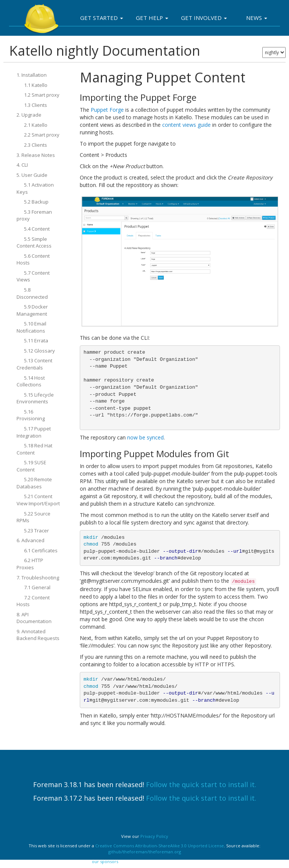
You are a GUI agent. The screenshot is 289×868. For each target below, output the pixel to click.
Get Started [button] (102, 18)
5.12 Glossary (40, 351)
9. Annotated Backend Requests (38, 635)
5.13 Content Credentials (34, 364)
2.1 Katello (36, 125)
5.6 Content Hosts (33, 259)
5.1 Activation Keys (35, 188)
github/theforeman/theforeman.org (145, 852)
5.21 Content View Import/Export (38, 500)
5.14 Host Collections (31, 381)
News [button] (257, 18)
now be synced (145, 437)
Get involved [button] (204, 18)
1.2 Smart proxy (42, 95)
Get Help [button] (152, 18)
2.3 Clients (36, 145)
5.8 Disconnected (32, 293)
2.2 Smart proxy (42, 135)
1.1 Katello (36, 85)
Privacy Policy (154, 836)
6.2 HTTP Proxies (30, 564)
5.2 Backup (36, 202)
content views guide (186, 125)
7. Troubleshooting (38, 578)
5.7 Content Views (33, 276)
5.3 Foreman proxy (34, 215)
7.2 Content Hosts (33, 601)
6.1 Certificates (41, 550)
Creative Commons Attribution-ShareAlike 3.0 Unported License (160, 846)
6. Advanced (30, 540)
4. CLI (22, 165)
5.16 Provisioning (31, 415)
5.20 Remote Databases (34, 483)
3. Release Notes (36, 155)
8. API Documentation (34, 618)
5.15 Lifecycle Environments (35, 398)
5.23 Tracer (37, 531)
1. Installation (32, 75)
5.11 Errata (36, 341)
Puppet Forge (107, 110)
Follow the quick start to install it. (201, 784)
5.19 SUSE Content (31, 466)
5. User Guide (32, 175)
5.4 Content (37, 229)
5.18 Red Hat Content (34, 449)
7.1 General (37, 587)
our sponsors (105, 861)
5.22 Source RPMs (33, 517)
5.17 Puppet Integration (34, 432)
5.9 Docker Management (32, 310)
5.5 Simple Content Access (34, 242)
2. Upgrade (29, 115)
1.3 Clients (36, 105)
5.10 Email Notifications (31, 327)
